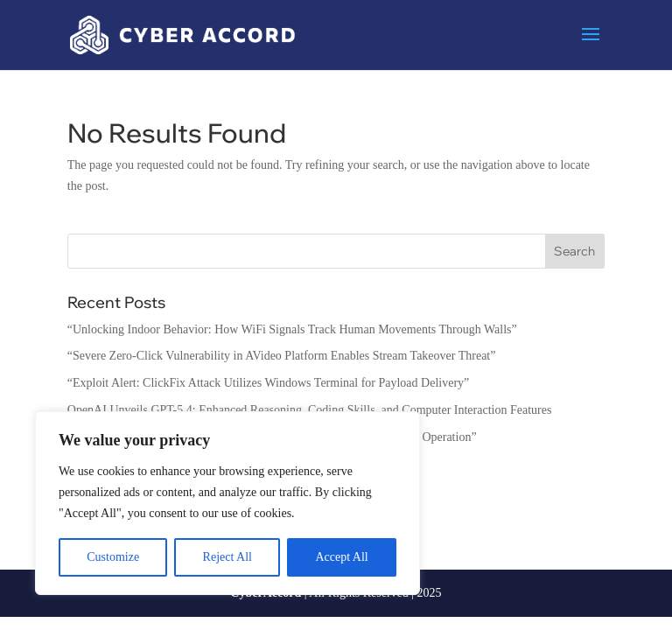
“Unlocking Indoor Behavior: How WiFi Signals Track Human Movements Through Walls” (292, 329)
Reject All (227, 557)
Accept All (341, 557)
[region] (227, 503)
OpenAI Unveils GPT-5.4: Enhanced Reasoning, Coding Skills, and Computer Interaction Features (310, 410)
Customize (113, 557)
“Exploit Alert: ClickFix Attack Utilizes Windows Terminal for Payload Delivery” (268, 383)
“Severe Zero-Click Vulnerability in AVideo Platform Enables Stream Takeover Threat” (282, 356)
